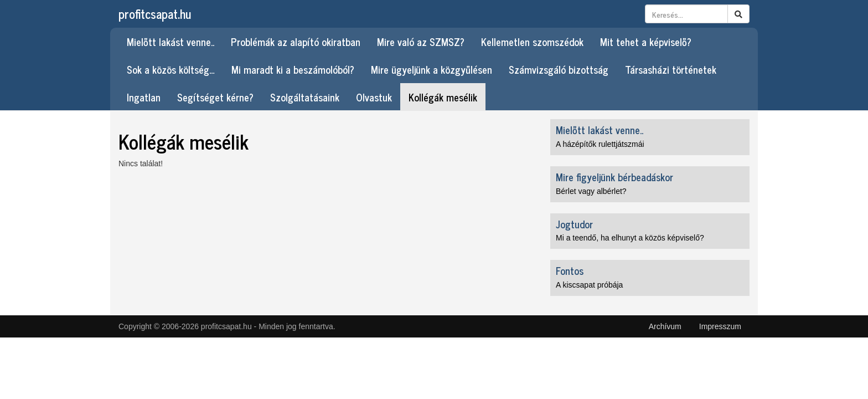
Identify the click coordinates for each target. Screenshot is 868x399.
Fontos (570, 270)
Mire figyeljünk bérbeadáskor (614, 177)
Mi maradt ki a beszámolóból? (293, 69)
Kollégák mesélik (443, 97)
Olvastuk (374, 97)
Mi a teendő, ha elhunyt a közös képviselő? (630, 238)
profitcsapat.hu (155, 14)
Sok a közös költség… (171, 69)
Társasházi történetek (671, 69)
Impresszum (720, 326)
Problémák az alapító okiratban (296, 42)
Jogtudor (574, 224)
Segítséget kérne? (215, 97)
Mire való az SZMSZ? (421, 42)
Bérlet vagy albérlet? (591, 191)
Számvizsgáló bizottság (559, 69)
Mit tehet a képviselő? (646, 42)
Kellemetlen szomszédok (532, 42)
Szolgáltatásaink (305, 97)
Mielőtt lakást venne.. (170, 42)
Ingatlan (144, 97)
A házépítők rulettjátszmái (600, 144)
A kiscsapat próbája (589, 285)
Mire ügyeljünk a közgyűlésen (432, 69)
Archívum (665, 326)
